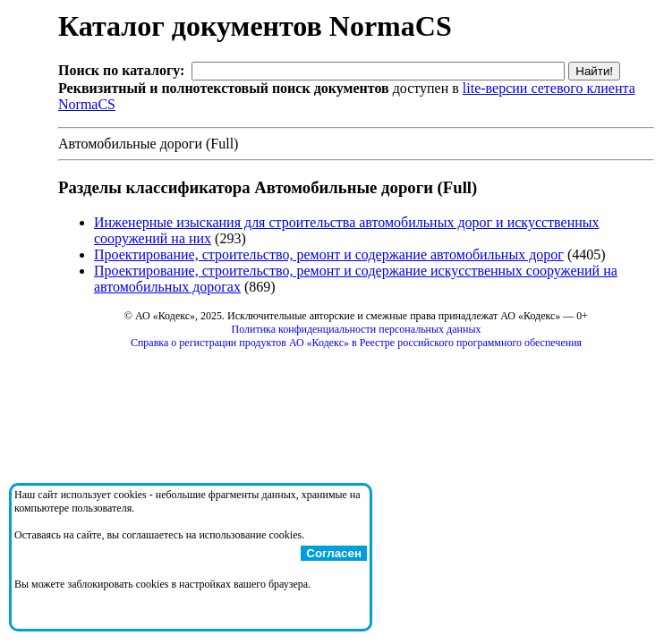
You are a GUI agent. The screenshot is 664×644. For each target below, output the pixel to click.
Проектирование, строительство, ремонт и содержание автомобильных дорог (329, 254)
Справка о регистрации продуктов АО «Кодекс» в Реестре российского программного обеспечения (356, 343)
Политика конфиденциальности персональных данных (357, 329)
